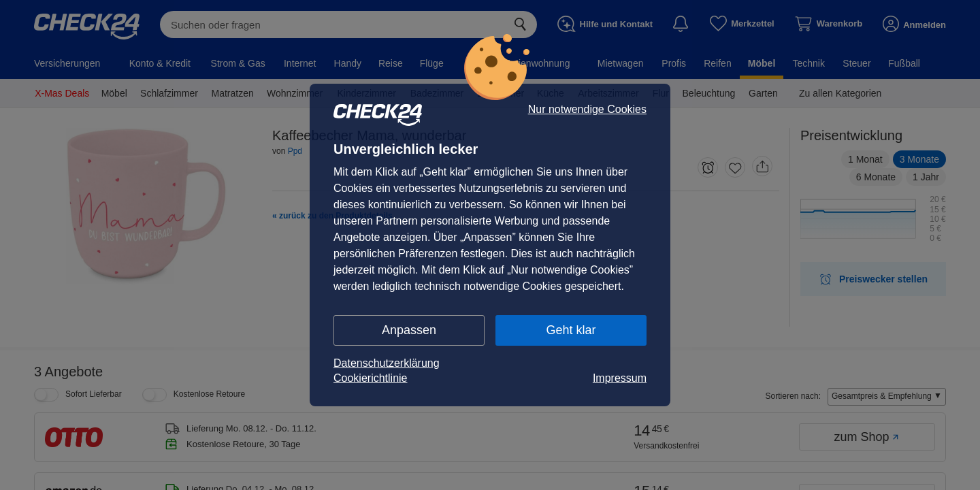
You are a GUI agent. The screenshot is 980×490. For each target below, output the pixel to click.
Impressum (620, 378)
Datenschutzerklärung (387, 363)
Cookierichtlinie (371, 378)
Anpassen (409, 330)
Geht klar (571, 330)
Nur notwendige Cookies (587, 110)
